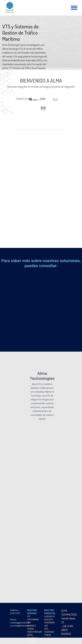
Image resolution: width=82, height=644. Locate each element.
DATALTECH (49, 619)
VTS (29, 616)
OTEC (46, 629)
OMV (29, 623)
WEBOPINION (49, 623)
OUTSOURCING (33, 619)
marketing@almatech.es (20, 623)
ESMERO (48, 635)
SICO (46, 626)
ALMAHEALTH (50, 616)
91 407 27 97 (15, 613)
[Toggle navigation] (74, 8)
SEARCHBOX (49, 632)
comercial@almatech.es (20, 626)
